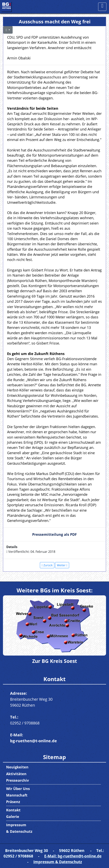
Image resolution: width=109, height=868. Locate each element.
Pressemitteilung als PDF (54, 534)
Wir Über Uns (18, 789)
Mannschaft (17, 795)
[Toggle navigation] (102, 7)
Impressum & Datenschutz (58, 862)
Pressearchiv (17, 780)
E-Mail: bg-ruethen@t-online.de (73, 856)
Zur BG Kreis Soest (55, 661)
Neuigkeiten (17, 767)
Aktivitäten (16, 774)
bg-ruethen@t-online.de (33, 741)
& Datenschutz (19, 831)
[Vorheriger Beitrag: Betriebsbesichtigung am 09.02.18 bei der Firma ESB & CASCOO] (47, 565)
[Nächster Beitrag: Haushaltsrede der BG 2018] (62, 565)
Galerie (13, 817)
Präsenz (13, 802)
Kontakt (13, 810)
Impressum (16, 825)
